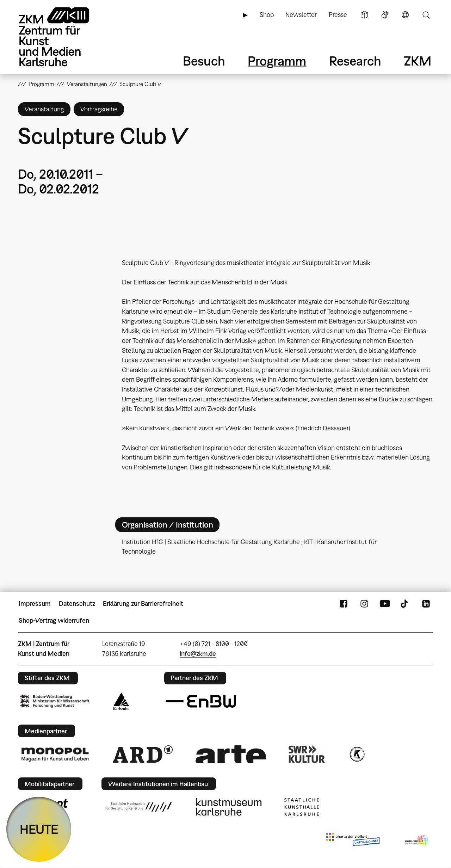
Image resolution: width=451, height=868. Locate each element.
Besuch (204, 61)
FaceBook (344, 604)
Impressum (35, 604)
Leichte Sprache (364, 15)
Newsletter (301, 15)
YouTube (385, 604)
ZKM (418, 61)
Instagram (364, 604)
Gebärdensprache (385, 15)
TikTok (405, 604)
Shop (267, 15)
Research (355, 61)
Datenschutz (77, 604)
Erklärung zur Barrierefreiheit (143, 604)
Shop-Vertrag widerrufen (54, 620)
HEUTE (39, 829)
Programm (277, 61)
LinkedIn (426, 604)
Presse (338, 15)
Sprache (405, 15)
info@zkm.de (198, 654)
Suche (426, 15)
